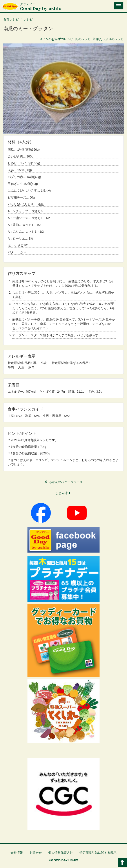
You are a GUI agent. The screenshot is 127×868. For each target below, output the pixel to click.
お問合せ (36, 853)
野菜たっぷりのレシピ (108, 39)
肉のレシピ (83, 39)
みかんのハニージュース (64, 482)
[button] (63, 89)
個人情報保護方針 (61, 853)
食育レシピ (11, 19)
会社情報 (17, 853)
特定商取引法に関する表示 (98, 853)
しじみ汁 (63, 493)
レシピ (28, 19)
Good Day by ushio (41, 7)
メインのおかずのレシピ (56, 39)
